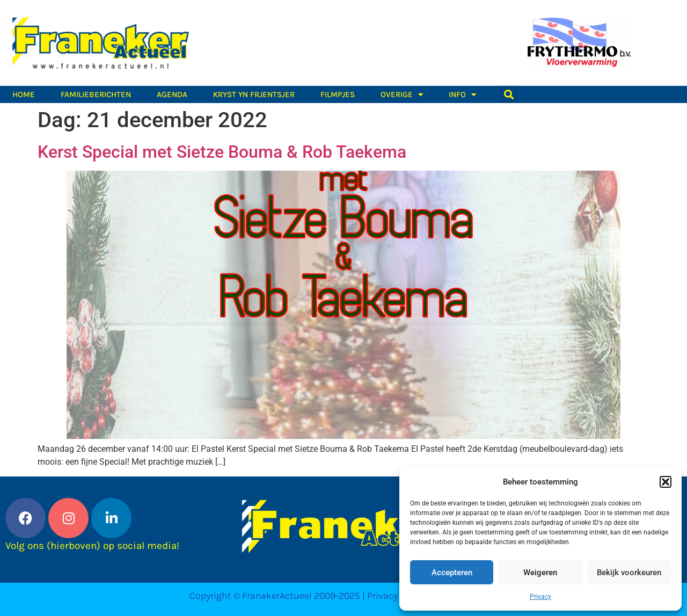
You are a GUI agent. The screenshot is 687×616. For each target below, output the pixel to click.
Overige (402, 94)
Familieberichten (96, 94)
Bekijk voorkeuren (629, 573)
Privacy (540, 597)
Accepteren (452, 573)
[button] (666, 482)
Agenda (172, 94)
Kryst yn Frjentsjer (254, 94)
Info (462, 94)
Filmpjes (338, 94)
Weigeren (540, 573)
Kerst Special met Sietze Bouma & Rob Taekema (222, 152)
